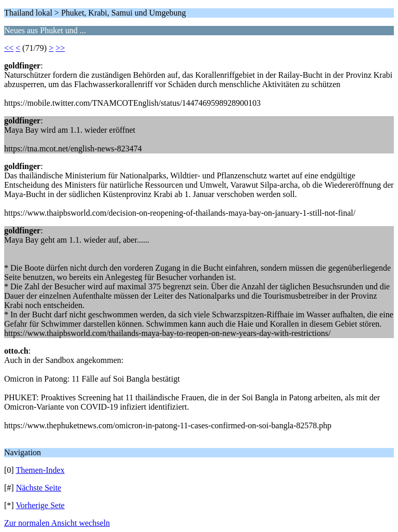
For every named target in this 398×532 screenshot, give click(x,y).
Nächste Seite (39, 488)
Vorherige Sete (40, 505)
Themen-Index (40, 470)
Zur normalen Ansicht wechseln (57, 523)
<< (9, 48)
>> (60, 48)
